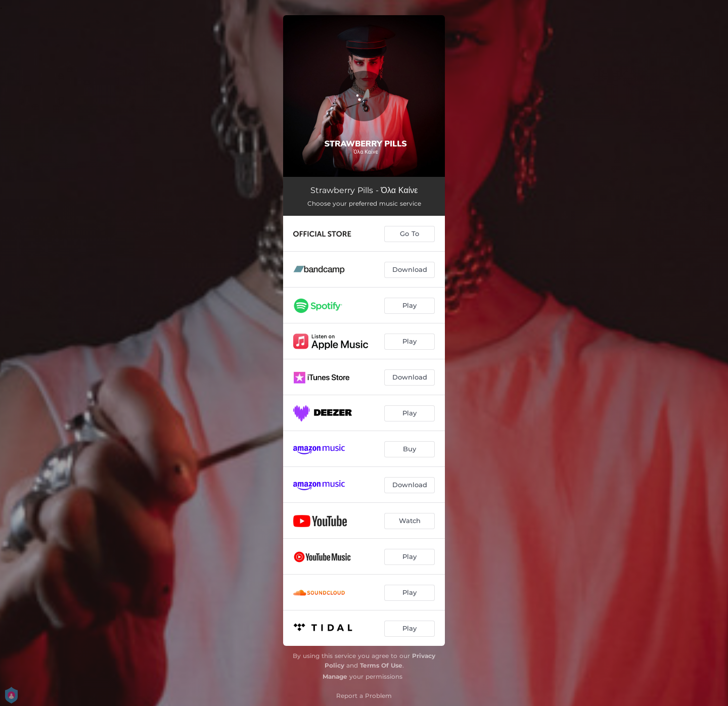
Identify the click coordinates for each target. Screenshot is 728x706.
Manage (335, 676)
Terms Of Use (381, 665)
